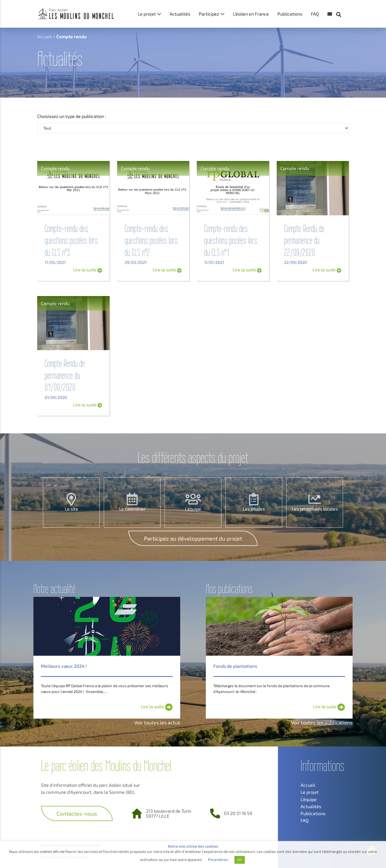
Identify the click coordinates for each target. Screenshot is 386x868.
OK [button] (240, 860)
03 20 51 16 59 (238, 813)
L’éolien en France (251, 14)
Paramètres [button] (218, 859)
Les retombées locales (315, 509)
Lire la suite (88, 270)
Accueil (44, 36)
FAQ (315, 14)
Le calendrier (132, 509)
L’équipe (193, 509)
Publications (290, 14)
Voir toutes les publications (322, 722)
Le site (71, 509)
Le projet (147, 14)
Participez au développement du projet (193, 538)
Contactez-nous (77, 813)
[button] (341, 5)
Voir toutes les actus (157, 722)
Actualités (180, 14)
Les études (254, 509)
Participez (209, 14)
